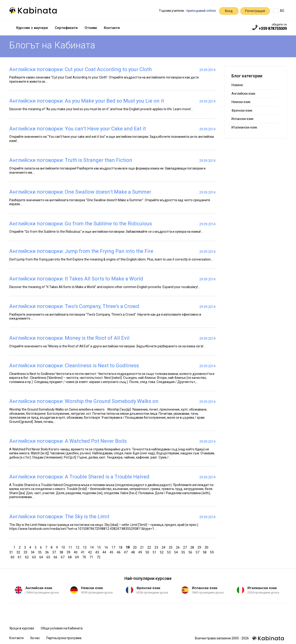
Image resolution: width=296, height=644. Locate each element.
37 (55, 552)
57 (198, 552)
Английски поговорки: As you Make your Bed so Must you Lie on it (87, 101)
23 (157, 547)
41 (83, 552)
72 (99, 557)
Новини (237, 85)
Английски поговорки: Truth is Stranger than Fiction (71, 160)
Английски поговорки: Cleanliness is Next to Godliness (74, 366)
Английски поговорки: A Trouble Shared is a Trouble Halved (79, 477)
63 (35, 557)
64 (42, 557)
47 (126, 552)
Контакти (112, 28)
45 (112, 552)
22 (150, 547)
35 (40, 552)
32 (19, 552)
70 (85, 557)
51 (155, 552)
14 (92, 547)
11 (71, 547)
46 (119, 552)
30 (207, 547)
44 (105, 552)
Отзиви (91, 28)
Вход (229, 11)
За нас (35, 638)
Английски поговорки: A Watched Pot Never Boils (68, 441)
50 (148, 552)
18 (121, 547)
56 (191, 552)
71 (92, 557)
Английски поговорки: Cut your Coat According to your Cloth (80, 69)
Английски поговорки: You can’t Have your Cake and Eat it (78, 129)
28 (193, 547)
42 (91, 552)
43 (98, 552)
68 (70, 557)
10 (64, 547)
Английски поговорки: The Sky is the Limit (59, 517)
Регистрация (255, 11)
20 (135, 547)
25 (171, 547)
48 (134, 552)
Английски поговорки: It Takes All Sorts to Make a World (76, 279)
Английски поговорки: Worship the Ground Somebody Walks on (84, 401)
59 (212, 552)
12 (78, 547)
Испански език (242, 119)
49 (141, 552)
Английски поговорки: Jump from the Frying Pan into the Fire (81, 251)
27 (186, 547)
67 (63, 557)
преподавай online (201, 11)
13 (85, 547)
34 (33, 552)
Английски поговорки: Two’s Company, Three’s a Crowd (74, 306)
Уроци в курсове (22, 628)
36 (48, 552)
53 (169, 552)
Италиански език (244, 127)
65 (49, 557)
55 (184, 552)
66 (56, 557)
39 (69, 552)
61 (20, 557)
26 (178, 547)
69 (78, 557)
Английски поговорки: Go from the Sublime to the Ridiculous (81, 224)
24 (164, 547)
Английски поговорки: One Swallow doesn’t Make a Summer (80, 192)
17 (114, 547)
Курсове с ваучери (32, 28)
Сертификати (66, 28)
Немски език (241, 102)
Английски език (243, 94)
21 (143, 547)
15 (100, 547)
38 (62, 552)
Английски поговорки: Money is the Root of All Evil (69, 338)
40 (76, 552)
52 (162, 552)
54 (177, 552)
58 (205, 552)
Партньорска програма (64, 638)
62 (27, 557)
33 (26, 552)
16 (107, 547)
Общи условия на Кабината (62, 628)
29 (200, 547)
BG (279, 11)
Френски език (242, 110)
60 (13, 557)
